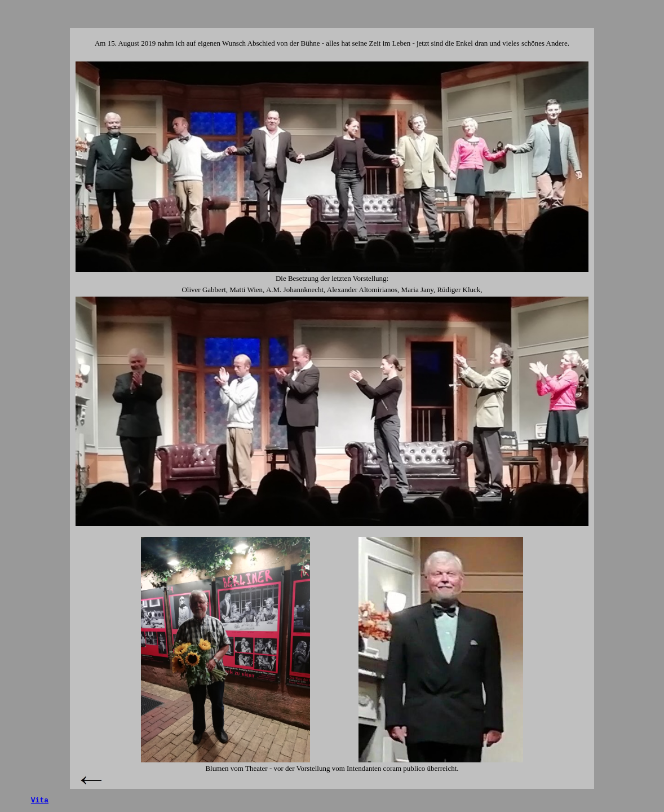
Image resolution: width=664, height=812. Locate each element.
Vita (40, 800)
